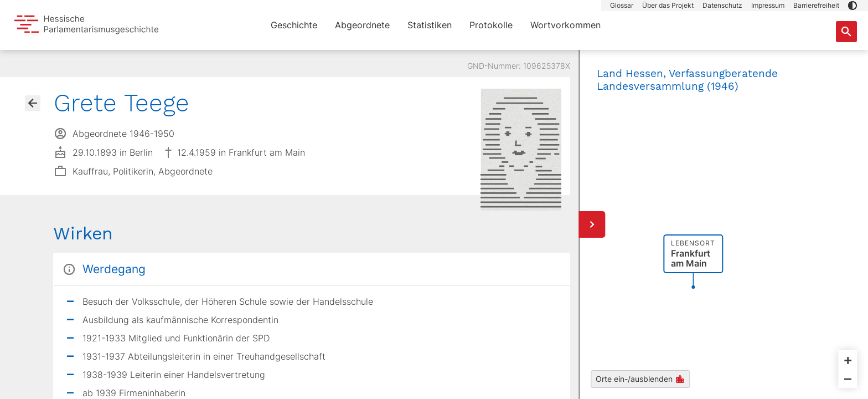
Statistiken (430, 25)
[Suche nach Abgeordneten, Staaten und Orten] (846, 32)
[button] (852, 6)
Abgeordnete (362, 25)
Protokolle (491, 25)
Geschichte (294, 25)
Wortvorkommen (565, 25)
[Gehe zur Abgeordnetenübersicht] (33, 103)
